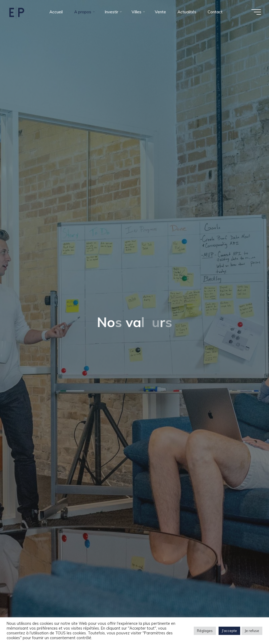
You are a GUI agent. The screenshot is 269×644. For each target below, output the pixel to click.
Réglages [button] (205, 631)
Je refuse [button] (252, 631)
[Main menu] (256, 12)
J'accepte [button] (229, 631)
